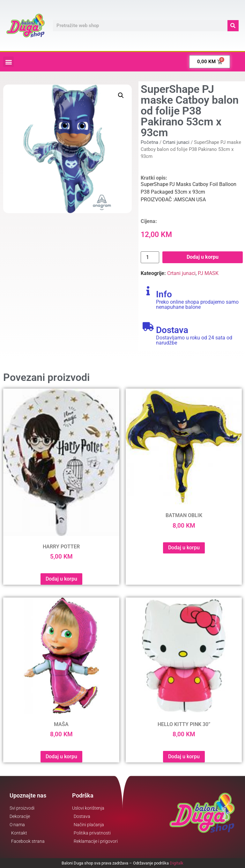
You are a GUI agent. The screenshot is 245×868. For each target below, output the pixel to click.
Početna (149, 142)
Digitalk (177, 863)
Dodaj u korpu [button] (61, 579)
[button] (8, 62)
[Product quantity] (150, 257)
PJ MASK (208, 273)
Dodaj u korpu (203, 257)
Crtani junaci (176, 142)
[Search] (233, 26)
